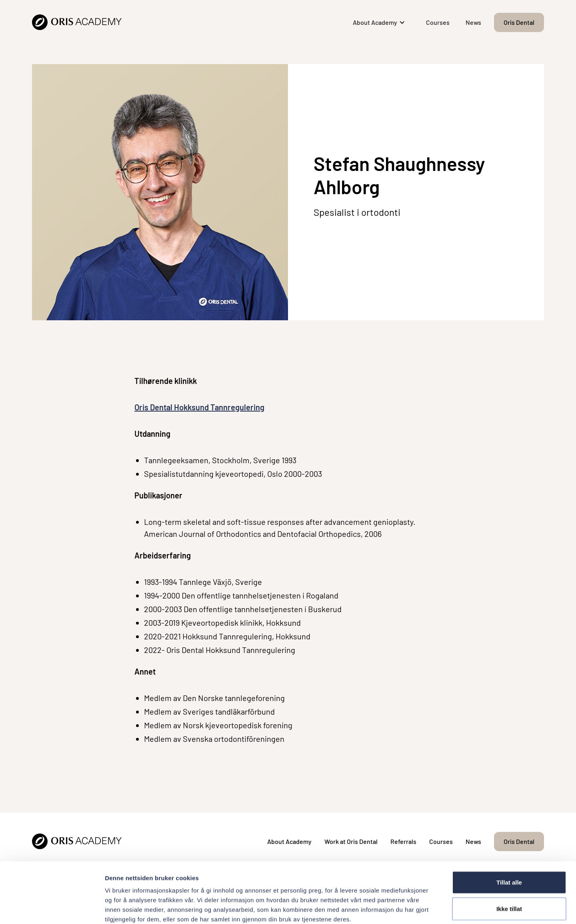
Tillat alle (509, 839)
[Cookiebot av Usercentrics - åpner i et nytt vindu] (52, 908)
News (473, 22)
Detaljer (426, 908)
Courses (438, 22)
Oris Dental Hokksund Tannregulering (199, 407)
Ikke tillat (509, 865)
